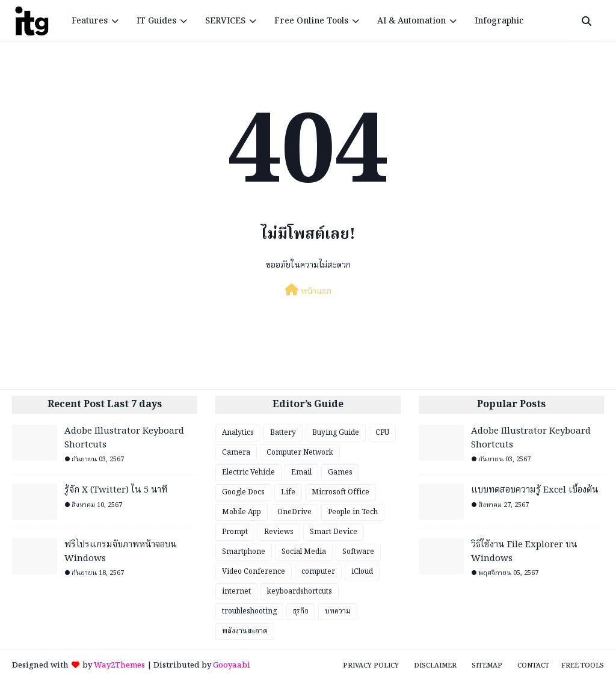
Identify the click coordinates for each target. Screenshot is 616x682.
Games (340, 472)
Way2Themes (119, 665)
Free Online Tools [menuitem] (311, 21)
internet (236, 591)
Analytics (238, 433)
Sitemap (487, 666)
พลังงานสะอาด (245, 631)
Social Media (304, 552)
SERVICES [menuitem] (225, 21)
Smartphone (244, 552)
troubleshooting (249, 611)
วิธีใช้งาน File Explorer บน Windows (524, 552)
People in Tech (353, 512)
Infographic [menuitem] (499, 21)
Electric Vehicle (248, 472)
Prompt (235, 532)
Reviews (279, 532)
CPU (382, 433)
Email (301, 472)
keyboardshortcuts (300, 591)
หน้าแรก (308, 291)
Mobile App (242, 512)
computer (318, 572)
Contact (533, 666)
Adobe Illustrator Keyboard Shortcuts (124, 438)
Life (288, 492)
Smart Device (334, 532)
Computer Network (300, 453)
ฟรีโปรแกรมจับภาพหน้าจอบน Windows (121, 552)
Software (358, 552)
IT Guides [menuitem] (156, 21)
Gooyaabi (232, 665)
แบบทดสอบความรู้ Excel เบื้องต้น (535, 490)
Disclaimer (435, 666)
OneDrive (294, 512)
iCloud (362, 572)
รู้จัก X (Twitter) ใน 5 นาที (116, 490)
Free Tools (583, 666)
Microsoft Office (340, 492)
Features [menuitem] (90, 21)
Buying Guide (336, 433)
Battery (283, 433)
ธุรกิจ (301, 611)
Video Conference (254, 572)
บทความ (338, 611)
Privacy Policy (371, 666)
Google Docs (243, 492)
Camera (236, 453)
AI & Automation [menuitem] (411, 21)
